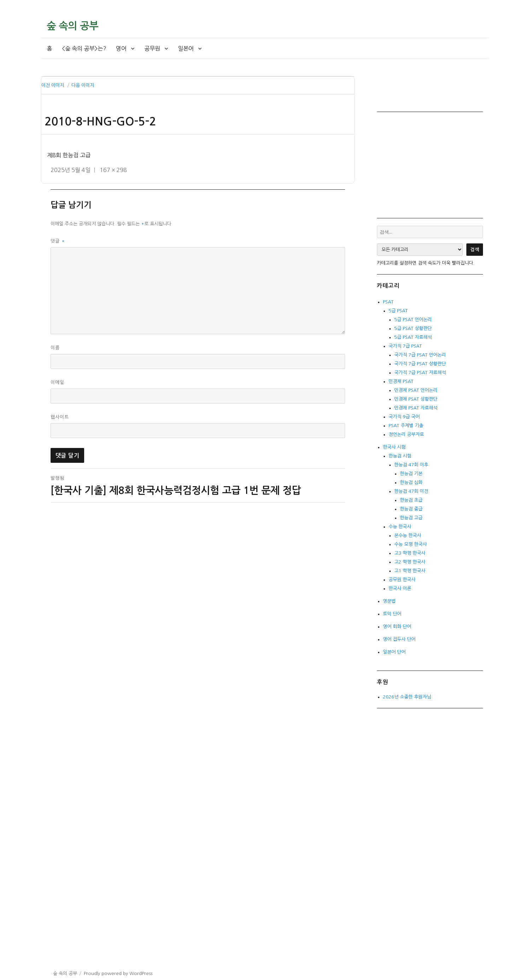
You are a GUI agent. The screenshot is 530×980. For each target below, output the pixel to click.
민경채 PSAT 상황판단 (416, 399)
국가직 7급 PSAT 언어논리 (420, 355)
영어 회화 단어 (397, 627)
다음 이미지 (83, 85)
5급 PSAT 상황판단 (413, 328)
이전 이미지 (53, 85)
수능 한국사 (400, 527)
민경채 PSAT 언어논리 (416, 390)
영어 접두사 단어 (399, 639)
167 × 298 (113, 170)
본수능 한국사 (408, 535)
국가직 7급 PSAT (405, 346)
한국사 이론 (400, 588)
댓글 (58, 241)
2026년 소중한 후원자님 (407, 697)
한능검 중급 (411, 509)
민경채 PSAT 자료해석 (416, 408)
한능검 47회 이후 (411, 465)
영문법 (389, 601)
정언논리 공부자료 (406, 434)
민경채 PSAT (401, 381)
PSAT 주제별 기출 (406, 426)
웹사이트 (60, 417)
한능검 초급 (411, 500)
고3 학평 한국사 (410, 553)
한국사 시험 (394, 447)
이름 (55, 348)
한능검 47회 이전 (411, 491)
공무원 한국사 (402, 580)
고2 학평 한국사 (410, 562)
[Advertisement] (431, 164)
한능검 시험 (400, 456)
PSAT (388, 302)
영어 (121, 48)
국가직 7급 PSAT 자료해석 (420, 373)
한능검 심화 (411, 482)
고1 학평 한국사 (410, 571)
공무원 (152, 48)
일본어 (186, 48)
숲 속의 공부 (72, 26)
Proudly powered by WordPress (118, 973)
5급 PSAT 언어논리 (413, 320)
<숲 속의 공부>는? (84, 48)
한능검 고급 (411, 518)
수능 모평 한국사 (410, 544)
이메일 (57, 382)
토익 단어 (392, 614)
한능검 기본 (411, 474)
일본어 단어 (394, 652)
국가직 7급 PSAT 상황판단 (420, 364)
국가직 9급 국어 (404, 417)
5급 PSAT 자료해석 (413, 337)
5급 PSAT (398, 311)
